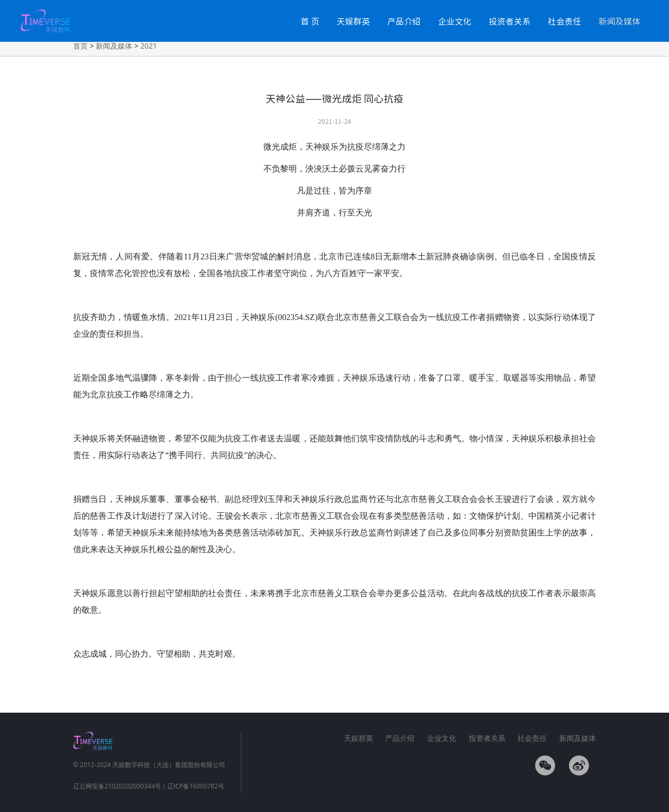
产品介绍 (404, 21)
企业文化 (455, 21)
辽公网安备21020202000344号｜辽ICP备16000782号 (149, 786)
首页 (80, 46)
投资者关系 (510, 21)
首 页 (310, 21)
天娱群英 (353, 21)
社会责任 (564, 21)
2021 (149, 46)
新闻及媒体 (619, 21)
